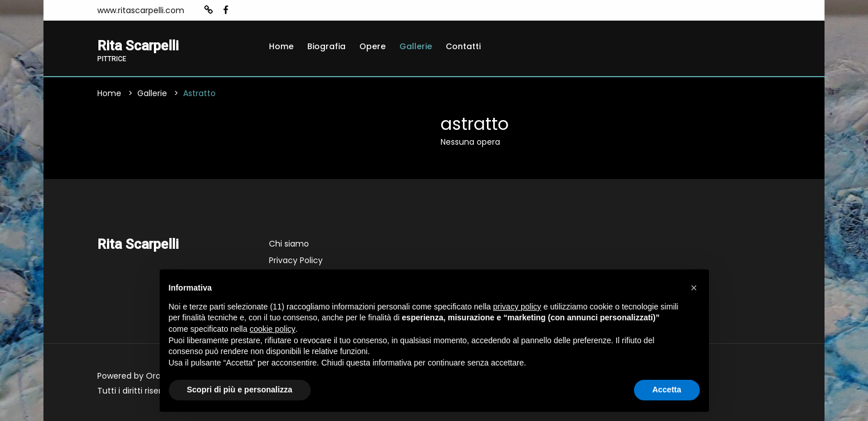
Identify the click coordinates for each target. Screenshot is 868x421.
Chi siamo (289, 244)
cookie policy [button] (272, 329)
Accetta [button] (667, 390)
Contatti (463, 46)
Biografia (326, 46)
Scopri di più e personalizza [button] (240, 390)
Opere (372, 46)
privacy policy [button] (517, 307)
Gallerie (416, 46)
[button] (694, 288)
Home (281, 46)
